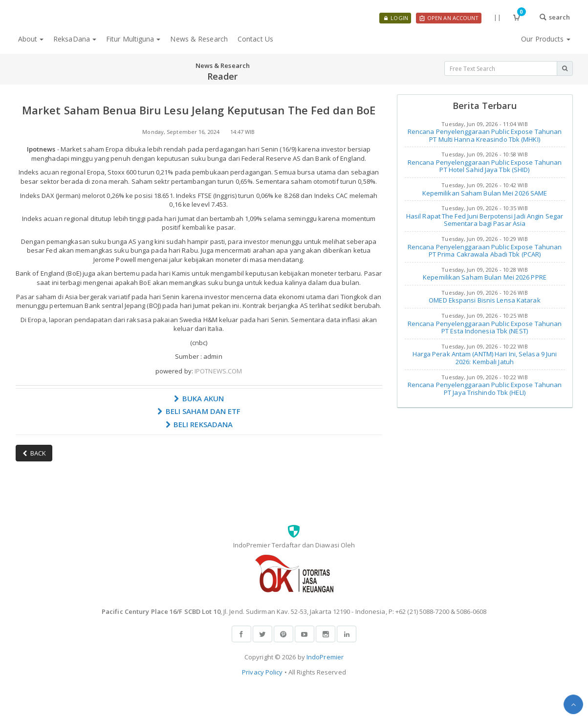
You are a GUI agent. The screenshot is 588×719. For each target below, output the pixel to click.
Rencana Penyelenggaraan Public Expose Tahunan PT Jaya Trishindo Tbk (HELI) (485, 389)
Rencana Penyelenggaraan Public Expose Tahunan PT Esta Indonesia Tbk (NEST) (485, 327)
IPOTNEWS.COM (218, 371)
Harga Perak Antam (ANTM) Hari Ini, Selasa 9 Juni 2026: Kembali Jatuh (485, 358)
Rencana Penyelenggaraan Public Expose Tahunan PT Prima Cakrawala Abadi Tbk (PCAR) (485, 251)
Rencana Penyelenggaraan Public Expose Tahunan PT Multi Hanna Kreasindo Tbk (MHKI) (485, 135)
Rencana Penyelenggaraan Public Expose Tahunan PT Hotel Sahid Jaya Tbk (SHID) (485, 166)
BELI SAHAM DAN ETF (199, 411)
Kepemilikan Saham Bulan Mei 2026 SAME (485, 193)
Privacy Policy (262, 672)
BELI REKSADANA (199, 424)
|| (497, 17)
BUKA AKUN (199, 398)
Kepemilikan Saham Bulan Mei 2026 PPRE (485, 277)
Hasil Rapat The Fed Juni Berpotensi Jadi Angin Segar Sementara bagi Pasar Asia (485, 220)
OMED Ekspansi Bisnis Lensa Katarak (484, 300)
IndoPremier (325, 657)
